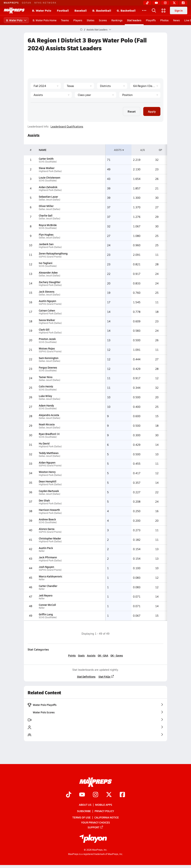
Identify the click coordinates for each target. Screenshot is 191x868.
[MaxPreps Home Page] (81, 30)
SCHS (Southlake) (48, 162)
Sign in (179, 10)
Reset (132, 111)
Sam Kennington (49, 358)
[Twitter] (174, 3)
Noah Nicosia (47, 424)
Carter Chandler (48, 586)
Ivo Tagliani (46, 263)
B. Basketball (102, 10)
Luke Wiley (45, 396)
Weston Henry (47, 472)
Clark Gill (44, 329)
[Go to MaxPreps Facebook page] (122, 795)
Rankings (117, 20)
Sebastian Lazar (48, 197)
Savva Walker (47, 320)
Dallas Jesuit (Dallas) (50, 200)
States (91, 20)
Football (63, 10)
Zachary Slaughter (50, 282)
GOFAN (27, 3)
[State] (79, 86)
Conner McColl (47, 605)
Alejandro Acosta (49, 415)
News (176, 20)
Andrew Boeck (47, 519)
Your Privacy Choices (95, 822)
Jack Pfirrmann (48, 557)
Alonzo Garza (47, 529)
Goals (81, 655)
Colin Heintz (46, 386)
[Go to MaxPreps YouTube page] (82, 795)
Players (78, 20)
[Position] (140, 95)
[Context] (145, 86)
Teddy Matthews (49, 453)
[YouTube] (156, 3)
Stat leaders (134, 20)
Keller (42, 551)
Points (72, 655)
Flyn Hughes (46, 234)
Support (95, 827)
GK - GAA (103, 655)
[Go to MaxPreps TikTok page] (69, 795)
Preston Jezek (47, 339)
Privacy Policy (104, 811)
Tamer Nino (46, 377)
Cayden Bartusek (49, 491)
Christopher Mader (50, 538)
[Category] (51, 95)
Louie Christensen (50, 177)
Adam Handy (46, 405)
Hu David (44, 443)
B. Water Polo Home (45, 20)
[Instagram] (165, 3)
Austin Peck (46, 548)
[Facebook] (183, 3)
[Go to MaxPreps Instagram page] (95, 795)
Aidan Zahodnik (48, 187)
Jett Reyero (46, 595)
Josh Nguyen (46, 567)
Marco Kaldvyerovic (51, 576)
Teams (65, 20)
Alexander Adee (48, 272)
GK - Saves (117, 655)
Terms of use (82, 817)
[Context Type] (112, 86)
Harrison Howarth (49, 510)
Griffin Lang (46, 614)
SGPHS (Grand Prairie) (50, 257)
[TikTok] (147, 3)
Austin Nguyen (47, 301)
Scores (103, 20)
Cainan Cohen (47, 310)
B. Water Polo (42, 10)
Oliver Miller (46, 206)
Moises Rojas (47, 348)
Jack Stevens (47, 292)
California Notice (107, 817)
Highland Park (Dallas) (50, 171)
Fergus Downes (48, 367)
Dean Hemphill (48, 481)
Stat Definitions (86, 677)
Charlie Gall (46, 215)
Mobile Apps (104, 805)
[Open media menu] (164, 10)
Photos (164, 20)
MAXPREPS (11, 3)
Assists (91, 655)
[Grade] (95, 95)
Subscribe (84, 811)
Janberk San (46, 244)
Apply (152, 111)
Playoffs (151, 20)
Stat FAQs (106, 677)
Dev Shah (44, 500)
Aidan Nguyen (47, 462)
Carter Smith (46, 159)
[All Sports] (144, 10)
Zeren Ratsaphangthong (53, 253)
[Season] (46, 86)
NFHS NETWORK (45, 3)
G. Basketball (126, 10)
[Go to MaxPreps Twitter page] (109, 795)
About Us (85, 805)
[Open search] (154, 10)
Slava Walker (47, 168)
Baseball (81, 10)
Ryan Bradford (47, 434)
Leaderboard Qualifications (67, 127)
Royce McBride (48, 225)
